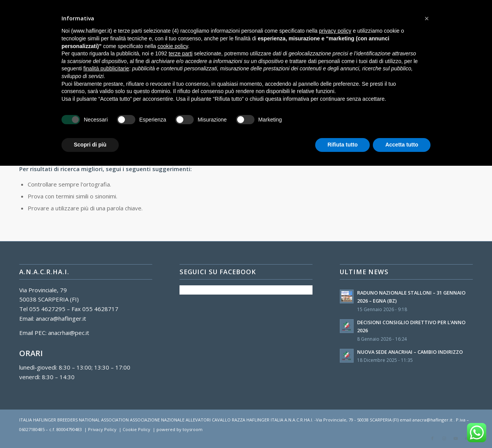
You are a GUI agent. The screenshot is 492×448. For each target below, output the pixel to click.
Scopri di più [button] (90, 145)
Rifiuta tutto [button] (343, 145)
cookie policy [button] (173, 46)
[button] (427, 18)
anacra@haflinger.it (61, 318)
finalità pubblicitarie (106, 68)
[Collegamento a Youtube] (455, 438)
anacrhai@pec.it (69, 333)
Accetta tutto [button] (402, 145)
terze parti (181, 53)
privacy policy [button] (335, 31)
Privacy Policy (102, 429)
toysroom (193, 429)
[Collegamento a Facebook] (432, 438)
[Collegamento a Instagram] (444, 438)
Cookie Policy (136, 429)
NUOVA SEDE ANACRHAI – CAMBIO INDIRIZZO (410, 352)
